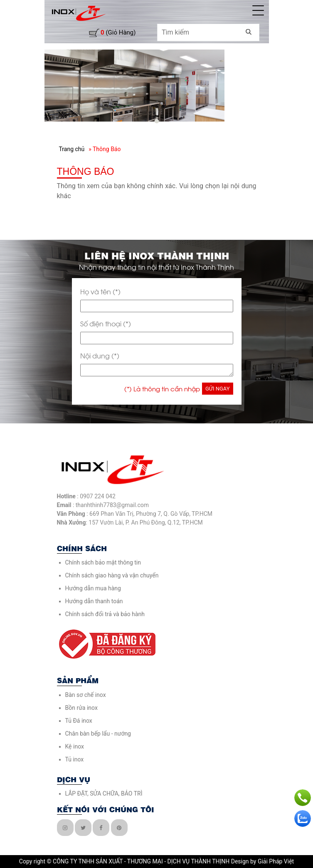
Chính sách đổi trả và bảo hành (105, 614)
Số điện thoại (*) (106, 323)
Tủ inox (75, 759)
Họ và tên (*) (100, 291)
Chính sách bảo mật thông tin (103, 562)
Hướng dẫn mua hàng (93, 588)
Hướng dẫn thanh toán (94, 601)
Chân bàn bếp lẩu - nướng (98, 734)
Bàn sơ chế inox (86, 695)
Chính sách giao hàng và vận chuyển (112, 575)
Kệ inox (75, 746)
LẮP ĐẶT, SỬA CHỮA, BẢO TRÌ (104, 793)
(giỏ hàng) (118, 32)
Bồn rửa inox (81, 708)
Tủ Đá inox (79, 721)
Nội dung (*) (100, 355)
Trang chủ (72, 149)
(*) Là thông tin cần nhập (162, 388)
